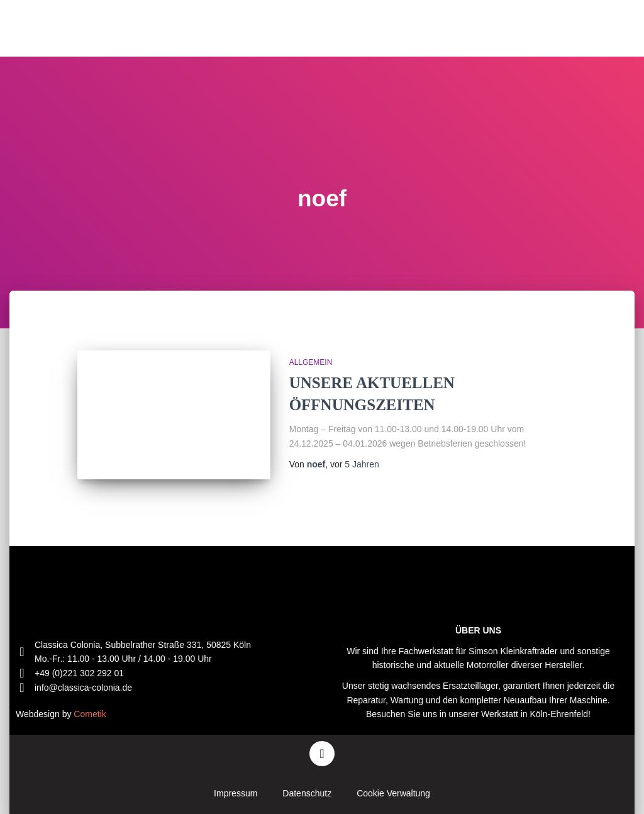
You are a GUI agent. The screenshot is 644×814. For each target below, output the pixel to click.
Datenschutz (307, 793)
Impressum (236, 793)
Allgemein (311, 362)
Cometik (90, 714)
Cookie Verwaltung (393, 793)
